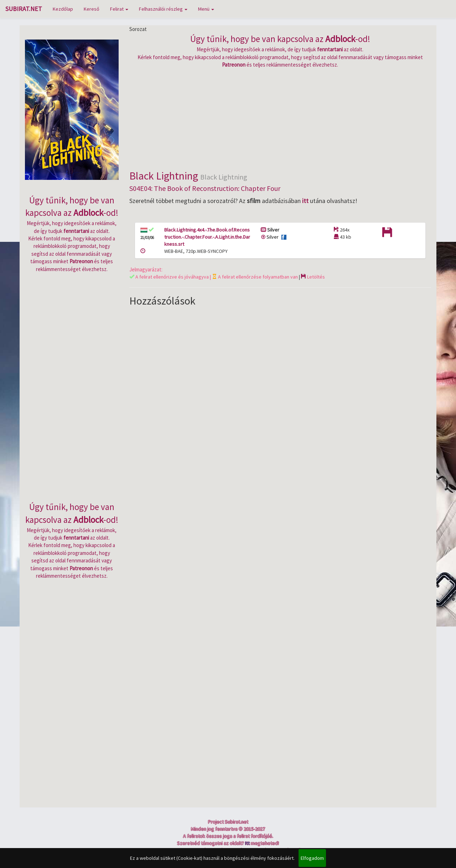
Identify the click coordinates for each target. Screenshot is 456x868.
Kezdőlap (63, 9)
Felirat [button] (119, 9)
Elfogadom (312, 858)
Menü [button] (206, 9)
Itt (247, 843)
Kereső (92, 9)
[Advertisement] (280, 118)
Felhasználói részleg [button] (163, 9)
